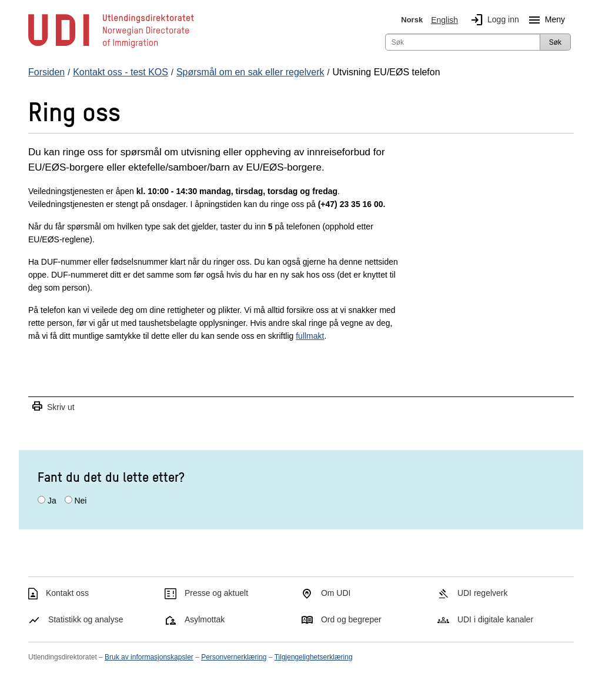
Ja (52, 501)
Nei (80, 501)
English (444, 20)
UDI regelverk (483, 593)
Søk (555, 42)
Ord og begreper (351, 619)
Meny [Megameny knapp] (544, 20)
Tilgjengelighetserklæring (314, 657)
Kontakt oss (67, 593)
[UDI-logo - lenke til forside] (111, 47)
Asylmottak (205, 619)
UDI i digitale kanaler (495, 619)
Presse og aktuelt (216, 593)
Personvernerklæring (234, 657)
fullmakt (310, 336)
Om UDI (336, 593)
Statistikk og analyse (86, 619)
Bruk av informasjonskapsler (149, 657)
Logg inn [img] (493, 20)
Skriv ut (53, 407)
